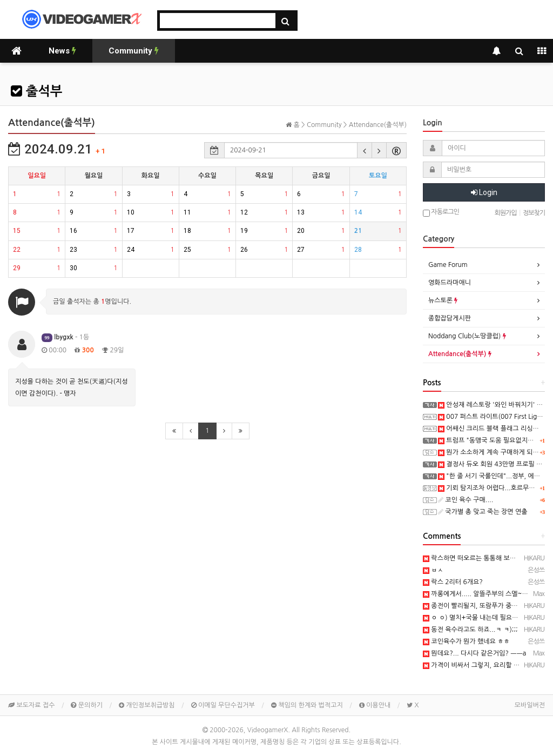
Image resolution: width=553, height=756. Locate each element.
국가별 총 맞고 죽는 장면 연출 (483, 512)
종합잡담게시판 (450, 318)
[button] (365, 150)
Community (134, 51)
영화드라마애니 (450, 283)
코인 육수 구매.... (466, 500)
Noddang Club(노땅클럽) (467, 336)
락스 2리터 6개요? (453, 582)
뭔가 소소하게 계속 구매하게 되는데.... (495, 452)
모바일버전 (530, 705)
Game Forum (448, 265)
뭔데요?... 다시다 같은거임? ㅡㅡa (474, 653)
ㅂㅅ (433, 570)
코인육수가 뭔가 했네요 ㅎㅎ (466, 641)
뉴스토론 (443, 300)
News (62, 51)
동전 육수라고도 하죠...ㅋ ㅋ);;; (470, 630)
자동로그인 (441, 213)
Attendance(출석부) (460, 354)
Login (484, 192)
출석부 (36, 91)
